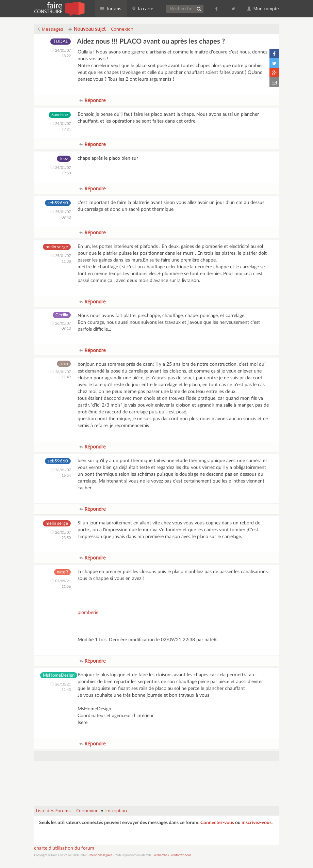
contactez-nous (181, 855)
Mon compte (263, 9)
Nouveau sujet (87, 29)
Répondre (93, 100)
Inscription (116, 810)
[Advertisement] (158, 783)
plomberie (88, 613)
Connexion (122, 29)
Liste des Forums (53, 810)
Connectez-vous (217, 823)
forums (111, 9)
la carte (143, 9)
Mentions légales (101, 855)
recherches (161, 855)
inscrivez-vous (257, 823)
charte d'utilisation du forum (64, 848)
